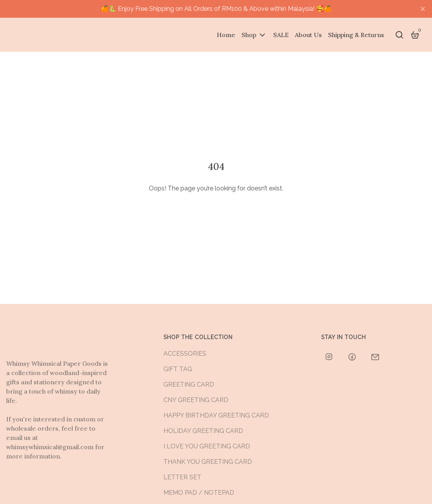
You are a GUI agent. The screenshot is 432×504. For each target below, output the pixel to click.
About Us (308, 35)
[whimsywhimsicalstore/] (353, 357)
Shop (249, 35)
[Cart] (415, 35)
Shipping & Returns (356, 35)
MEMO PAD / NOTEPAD (199, 493)
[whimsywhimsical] (330, 357)
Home (226, 35)
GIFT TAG (178, 369)
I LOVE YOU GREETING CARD (207, 446)
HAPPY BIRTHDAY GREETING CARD (216, 415)
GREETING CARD (189, 384)
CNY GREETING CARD (196, 400)
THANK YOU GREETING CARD (208, 462)
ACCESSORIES (185, 354)
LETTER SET (182, 477)
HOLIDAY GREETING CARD (203, 431)
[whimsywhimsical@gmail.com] (376, 357)
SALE (281, 35)
